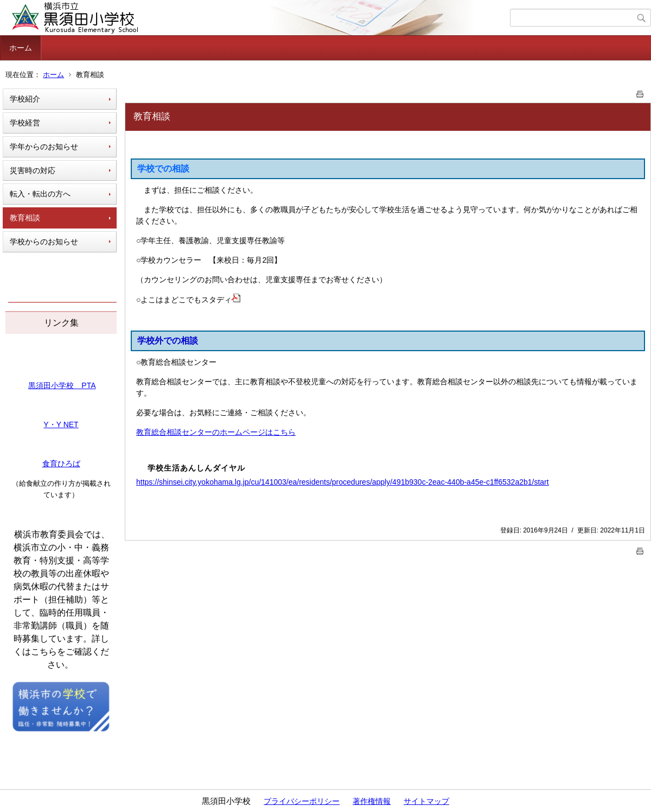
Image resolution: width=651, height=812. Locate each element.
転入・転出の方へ (40, 194)
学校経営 (25, 123)
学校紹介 (25, 99)
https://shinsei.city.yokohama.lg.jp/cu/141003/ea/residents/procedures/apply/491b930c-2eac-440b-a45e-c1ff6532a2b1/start (343, 482)
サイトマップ (426, 801)
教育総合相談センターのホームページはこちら (216, 432)
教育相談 (25, 218)
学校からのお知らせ (44, 242)
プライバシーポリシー (302, 801)
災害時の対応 (33, 170)
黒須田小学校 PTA (62, 385)
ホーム (21, 48)
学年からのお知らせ (44, 147)
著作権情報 (372, 801)
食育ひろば (61, 464)
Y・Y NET (61, 424)
